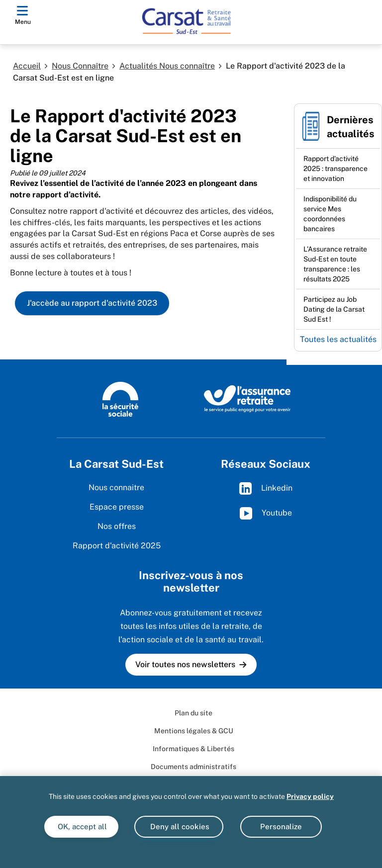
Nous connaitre (116, 487)
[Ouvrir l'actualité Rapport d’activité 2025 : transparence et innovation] (338, 169)
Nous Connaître (80, 66)
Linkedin (266, 488)
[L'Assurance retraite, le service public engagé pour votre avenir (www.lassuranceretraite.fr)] (247, 398)
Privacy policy (310, 796)
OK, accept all (81, 826)
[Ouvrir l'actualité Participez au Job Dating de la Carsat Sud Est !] (338, 309)
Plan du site (193, 713)
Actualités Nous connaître (167, 66)
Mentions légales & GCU (194, 731)
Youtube (266, 513)
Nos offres (117, 526)
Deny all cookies (179, 826)
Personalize (281, 826)
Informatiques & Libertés (193, 749)
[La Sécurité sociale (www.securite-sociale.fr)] (120, 398)
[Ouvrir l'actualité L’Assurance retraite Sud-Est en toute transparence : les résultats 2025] (338, 264)
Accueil (27, 66)
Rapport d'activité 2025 (117, 546)
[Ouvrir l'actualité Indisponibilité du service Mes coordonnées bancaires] (338, 214)
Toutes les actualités (338, 339)
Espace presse (117, 507)
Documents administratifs (193, 767)
